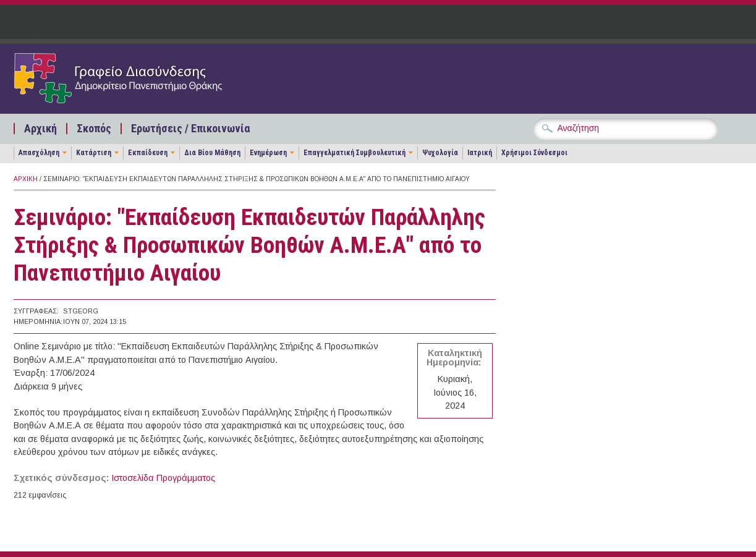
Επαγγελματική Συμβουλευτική (355, 153)
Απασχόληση (39, 153)
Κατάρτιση (94, 153)
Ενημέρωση (268, 153)
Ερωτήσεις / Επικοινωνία (190, 129)
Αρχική (40, 129)
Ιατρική (480, 153)
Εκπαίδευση (148, 153)
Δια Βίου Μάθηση (212, 153)
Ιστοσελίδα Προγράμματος (163, 478)
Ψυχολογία (440, 153)
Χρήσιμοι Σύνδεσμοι (534, 153)
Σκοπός (94, 129)
